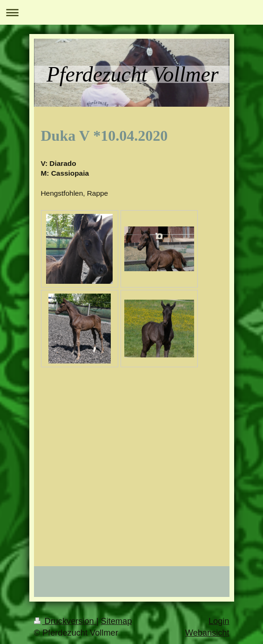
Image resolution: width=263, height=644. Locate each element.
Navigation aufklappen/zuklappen (131, 12)
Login (219, 621)
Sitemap (117, 621)
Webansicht (207, 633)
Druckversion (65, 621)
